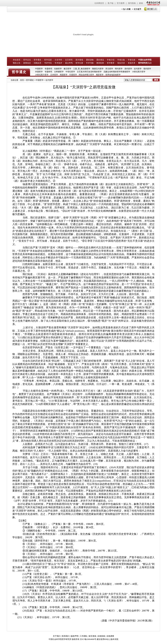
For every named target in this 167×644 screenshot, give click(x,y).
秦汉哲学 (67, 69)
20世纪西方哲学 (42, 75)
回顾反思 (38, 63)
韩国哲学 (64, 75)
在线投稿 (101, 636)
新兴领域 (79, 60)
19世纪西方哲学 (139, 72)
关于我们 (57, 636)
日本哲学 (54, 75)
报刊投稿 (132, 3)
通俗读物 (90, 60)
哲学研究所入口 (145, 63)
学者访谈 (132, 60)
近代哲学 (138, 69)
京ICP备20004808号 (88, 639)
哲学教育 (111, 63)
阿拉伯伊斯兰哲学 (86, 75)
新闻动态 (27, 63)
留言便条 (92, 636)
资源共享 (132, 63)
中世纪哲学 (70, 72)
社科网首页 (99, 3)
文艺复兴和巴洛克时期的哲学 (89, 72)
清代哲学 (128, 69)
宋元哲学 (109, 69)
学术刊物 (90, 63)
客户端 (110, 3)
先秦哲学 (58, 69)
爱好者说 (100, 60)
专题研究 (48, 69)
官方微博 (121, 3)
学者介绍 (111, 60)
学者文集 (121, 60)
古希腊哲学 (59, 72)
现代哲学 (147, 69)
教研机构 (100, 63)
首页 (22, 80)
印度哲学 (73, 75)
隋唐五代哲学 (98, 69)
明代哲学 (119, 69)
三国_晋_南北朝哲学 (82, 69)
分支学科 (58, 60)
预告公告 (17, 63)
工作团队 (84, 636)
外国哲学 (39, 72)
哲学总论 (27, 60)
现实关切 (121, 63)
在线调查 (110, 636)
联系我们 (66, 636)
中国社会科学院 (145, 60)
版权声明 (75, 636)
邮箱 (141, 3)
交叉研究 (69, 60)
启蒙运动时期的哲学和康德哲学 (117, 72)
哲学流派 (48, 60)
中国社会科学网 (153, 3)
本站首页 (17, 60)
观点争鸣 (69, 63)
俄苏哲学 (100, 75)
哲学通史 (38, 60)
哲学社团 (79, 63)
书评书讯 (48, 63)
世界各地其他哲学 (113, 75)
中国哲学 (39, 69)
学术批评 (58, 63)
